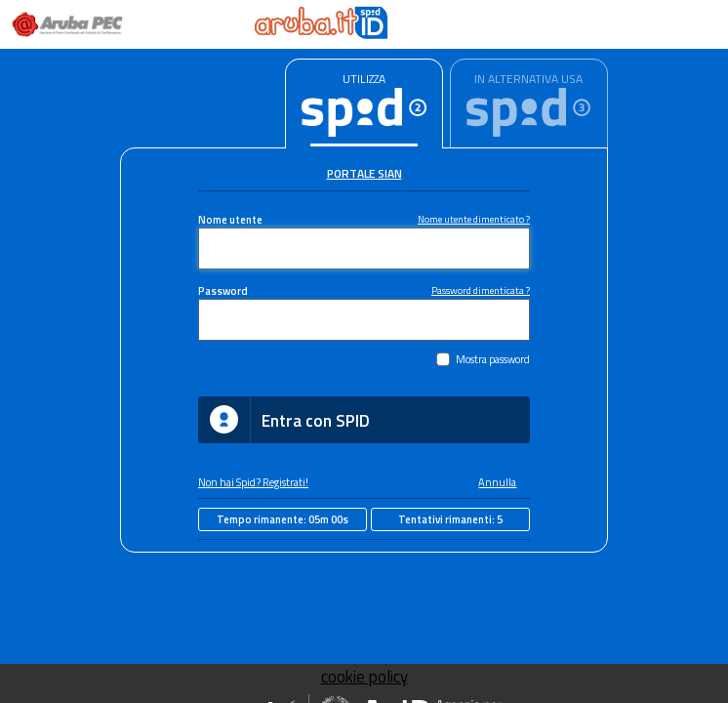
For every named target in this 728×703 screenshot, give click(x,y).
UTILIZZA (364, 79)
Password (223, 290)
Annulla (497, 482)
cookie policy (364, 677)
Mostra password (493, 359)
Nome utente (230, 219)
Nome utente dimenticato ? (474, 219)
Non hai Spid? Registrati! (253, 482)
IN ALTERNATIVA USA (528, 79)
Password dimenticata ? (481, 290)
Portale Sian (364, 174)
